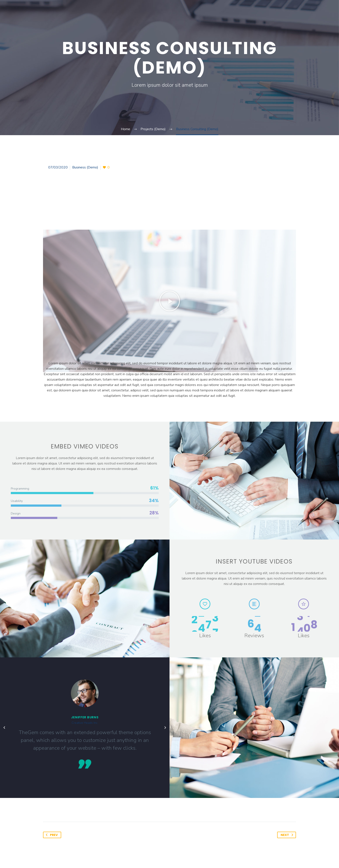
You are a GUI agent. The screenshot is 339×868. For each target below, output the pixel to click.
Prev (51, 835)
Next (288, 835)
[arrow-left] (4, 728)
